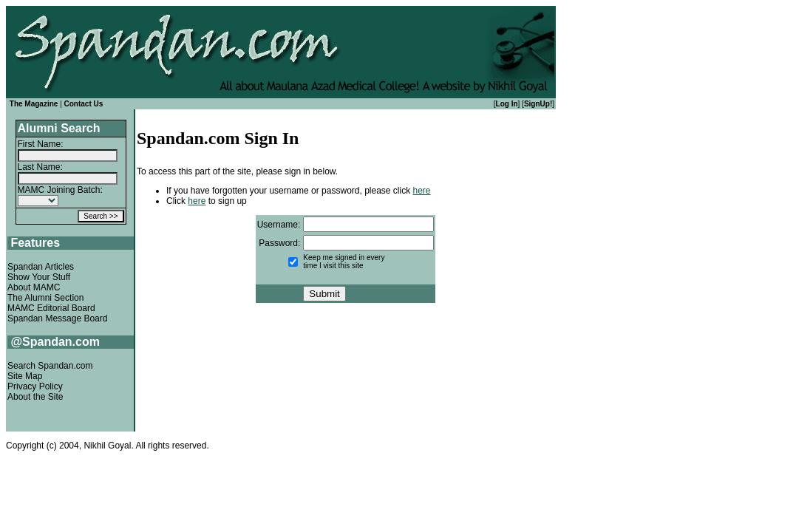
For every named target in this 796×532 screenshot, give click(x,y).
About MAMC (34, 287)
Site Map (25, 376)
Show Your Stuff (39, 277)
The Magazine (34, 104)
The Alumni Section (45, 298)
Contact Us (84, 104)
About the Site (35, 397)
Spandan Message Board (57, 318)
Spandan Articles (41, 267)
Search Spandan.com (50, 366)
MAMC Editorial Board (51, 308)
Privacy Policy (35, 386)
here (422, 191)
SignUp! (538, 104)
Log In (507, 104)
